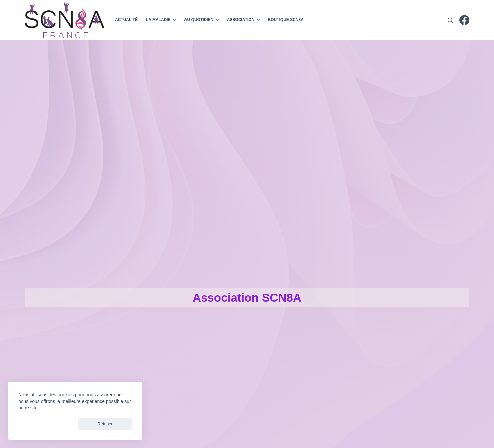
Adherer (389, 20)
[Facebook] (464, 20)
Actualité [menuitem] (126, 20)
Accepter (34, 424)
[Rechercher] (450, 20)
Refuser (67, 424)
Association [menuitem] (244, 20)
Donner (426, 20)
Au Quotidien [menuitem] (202, 20)
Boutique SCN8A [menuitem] (286, 20)
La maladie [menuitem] (162, 20)
